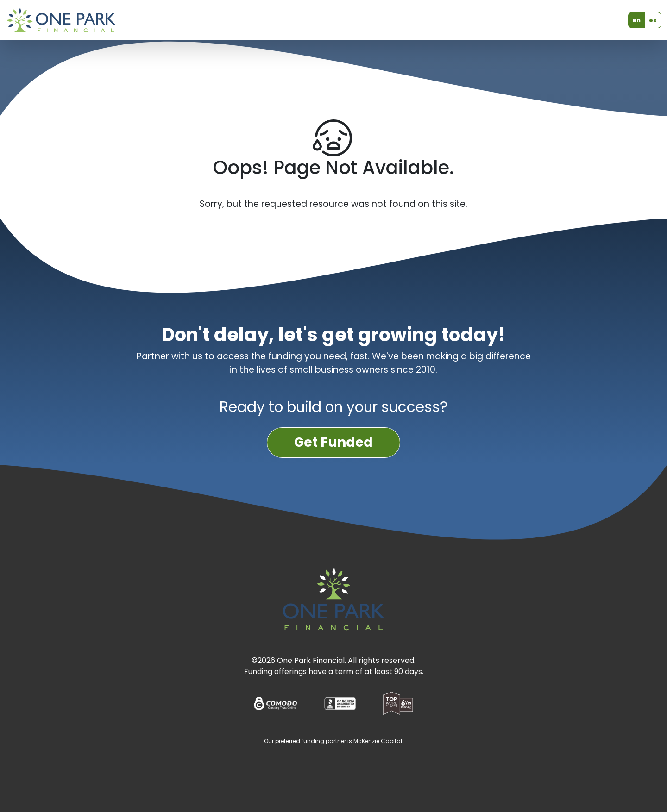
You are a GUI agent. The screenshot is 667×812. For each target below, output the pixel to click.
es (653, 20)
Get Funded (333, 442)
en (636, 20)
